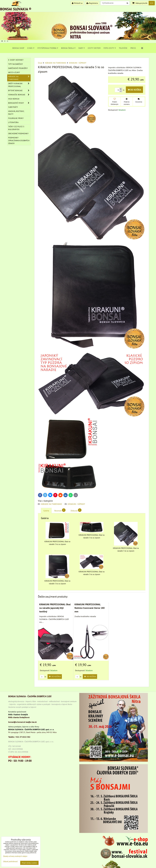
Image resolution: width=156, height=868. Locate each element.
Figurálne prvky (16, 118)
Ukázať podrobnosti (10, 862)
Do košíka (134, 90)
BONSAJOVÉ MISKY (19, 103)
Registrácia (92, 3)
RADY (82, 48)
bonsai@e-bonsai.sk (17, 722)
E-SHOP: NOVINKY (16, 60)
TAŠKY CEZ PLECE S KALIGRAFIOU (16, 128)
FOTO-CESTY (110, 48)
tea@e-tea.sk (31, 722)
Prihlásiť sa (77, 3)
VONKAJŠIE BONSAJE (19, 95)
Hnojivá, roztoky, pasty (16, 113)
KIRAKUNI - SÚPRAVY (76, 504)
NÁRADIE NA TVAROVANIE (51, 504)
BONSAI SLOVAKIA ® (16, 9)
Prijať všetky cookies (29, 863)
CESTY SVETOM (94, 48)
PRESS (133, 48)
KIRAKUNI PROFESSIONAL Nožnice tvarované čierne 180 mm (90, 608)
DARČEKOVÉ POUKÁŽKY (18, 68)
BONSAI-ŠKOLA (68, 48)
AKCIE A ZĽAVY (14, 72)
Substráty (13, 107)
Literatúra (13, 122)
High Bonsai (14, 99)
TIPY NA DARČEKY (15, 64)
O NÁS (31, 48)
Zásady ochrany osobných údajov (15, 856)
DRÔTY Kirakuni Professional (19, 85)
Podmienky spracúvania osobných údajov (19, 140)
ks (43, 677)
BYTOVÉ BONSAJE (19, 90)
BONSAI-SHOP (18, 48)
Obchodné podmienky (18, 133)
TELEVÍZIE (123, 48)
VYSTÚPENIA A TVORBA (48, 48)
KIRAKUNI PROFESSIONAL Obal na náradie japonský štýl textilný (55, 608)
